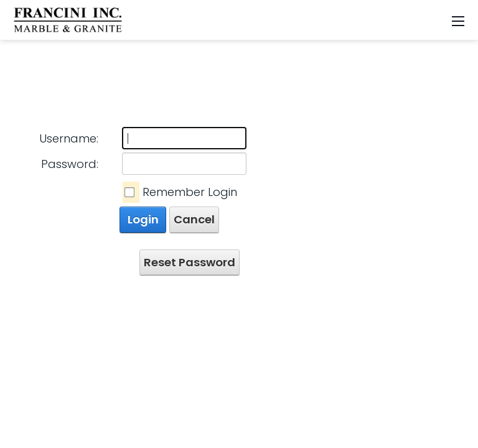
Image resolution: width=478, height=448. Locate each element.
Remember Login (190, 192)
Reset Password (190, 262)
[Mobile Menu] (458, 20)
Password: (70, 164)
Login (143, 219)
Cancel (194, 219)
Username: (69, 138)
